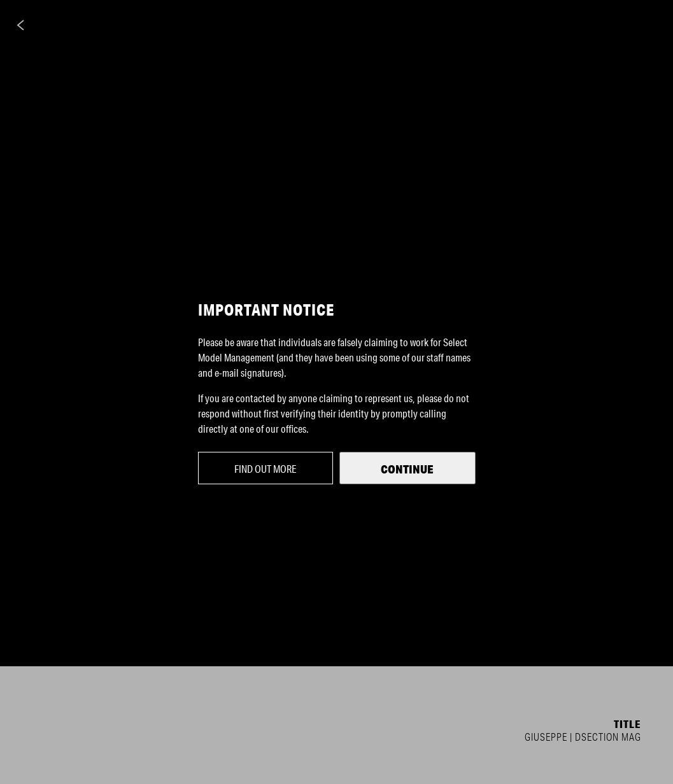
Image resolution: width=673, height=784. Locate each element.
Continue (407, 469)
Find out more (266, 469)
